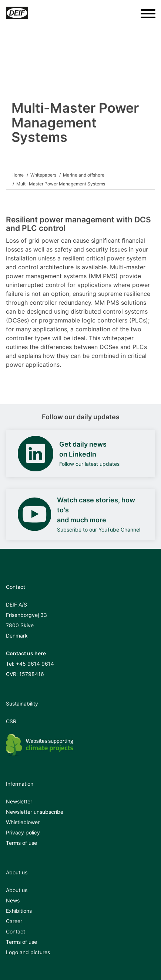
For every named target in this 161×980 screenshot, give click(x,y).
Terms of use (21, 843)
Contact (16, 931)
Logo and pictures (28, 952)
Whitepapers (43, 175)
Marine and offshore (84, 175)
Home (18, 175)
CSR (11, 721)
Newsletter (19, 801)
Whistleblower (23, 822)
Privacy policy (23, 832)
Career (14, 921)
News (13, 900)
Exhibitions (19, 911)
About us (17, 890)
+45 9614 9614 (35, 664)
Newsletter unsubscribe (35, 812)
